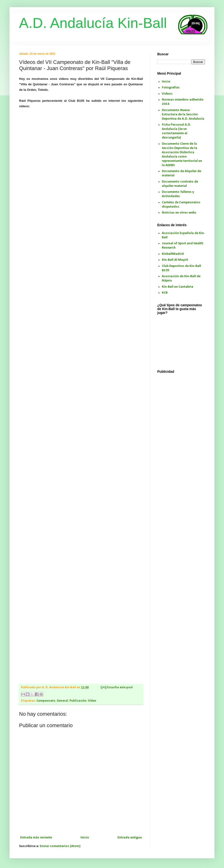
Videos (167, 94)
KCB (165, 293)
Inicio (85, 838)
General (62, 701)
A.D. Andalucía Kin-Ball (93, 23)
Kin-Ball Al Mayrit (175, 260)
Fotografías (171, 88)
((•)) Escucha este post (117, 687)
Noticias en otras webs (179, 213)
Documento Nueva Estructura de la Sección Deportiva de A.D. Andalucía (183, 115)
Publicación (78, 701)
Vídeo (92, 701)
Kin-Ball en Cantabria (178, 287)
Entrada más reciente (36, 838)
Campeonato (46, 701)
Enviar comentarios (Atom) (60, 846)
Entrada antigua (130, 838)
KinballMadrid (173, 254)
